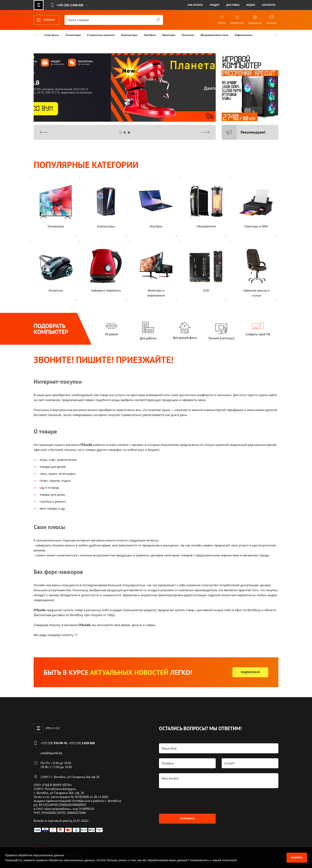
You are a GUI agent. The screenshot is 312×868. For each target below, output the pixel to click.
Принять (297, 858)
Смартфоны (51, 35)
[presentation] (44, 132)
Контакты (269, 5)
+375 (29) (54, 743)
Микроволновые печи (214, 35)
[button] (120, 133)
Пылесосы (188, 35)
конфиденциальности (252, 860)
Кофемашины (244, 35)
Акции (251, 5)
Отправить (187, 819)
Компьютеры (129, 35)
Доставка (233, 5)
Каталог (45, 20)
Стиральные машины (101, 35)
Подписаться (250, 672)
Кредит (215, 5)
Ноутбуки (150, 35)
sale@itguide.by (51, 753)
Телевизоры (73, 35)
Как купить (195, 5)
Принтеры (169, 35)
